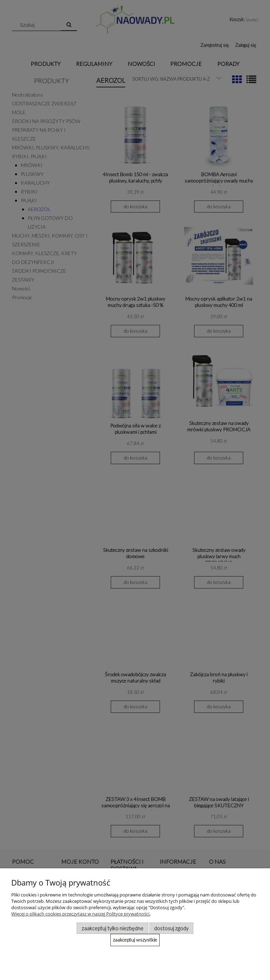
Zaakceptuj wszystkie (135, 940)
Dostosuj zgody (171, 928)
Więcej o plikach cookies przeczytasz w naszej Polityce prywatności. (81, 914)
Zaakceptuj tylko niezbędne (112, 928)
